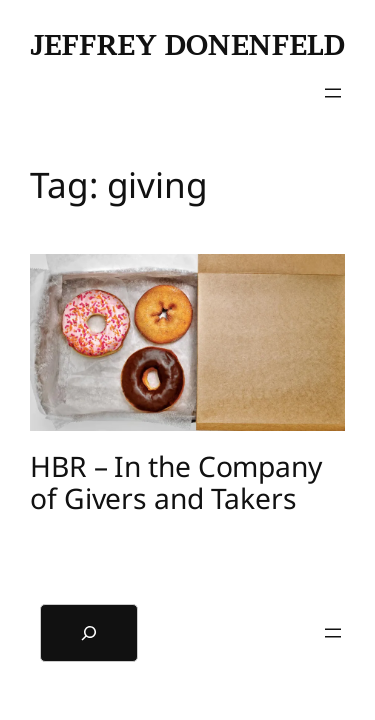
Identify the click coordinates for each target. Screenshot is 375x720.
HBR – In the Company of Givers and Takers (176, 483)
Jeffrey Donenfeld (187, 45)
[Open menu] (333, 93)
